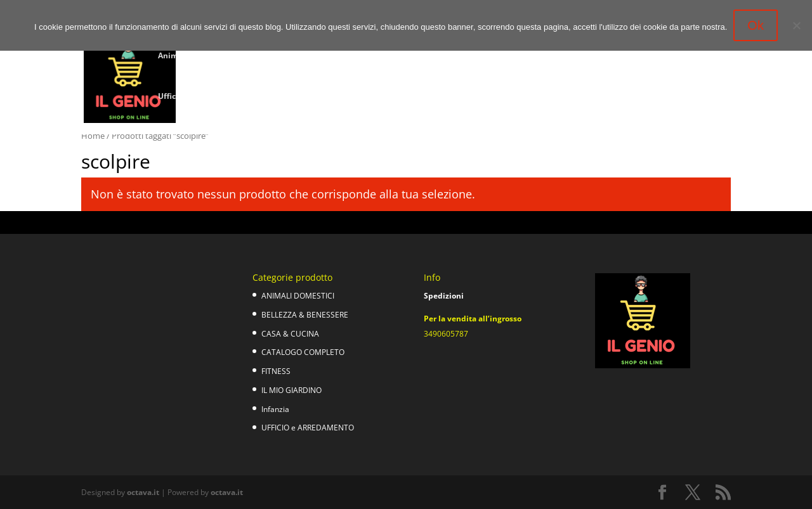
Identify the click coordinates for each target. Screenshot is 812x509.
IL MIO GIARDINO (291, 390)
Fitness (507, 56)
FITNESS (276, 371)
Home (93, 136)
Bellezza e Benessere (283, 56)
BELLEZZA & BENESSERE (305, 315)
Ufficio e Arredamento (200, 97)
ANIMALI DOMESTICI (298, 296)
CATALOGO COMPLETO (303, 352)
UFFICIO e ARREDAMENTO (308, 428)
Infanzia (625, 56)
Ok (756, 25)
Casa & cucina (364, 56)
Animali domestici (193, 56)
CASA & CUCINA (290, 334)
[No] (796, 25)
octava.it (143, 492)
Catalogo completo (442, 56)
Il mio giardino (565, 56)
